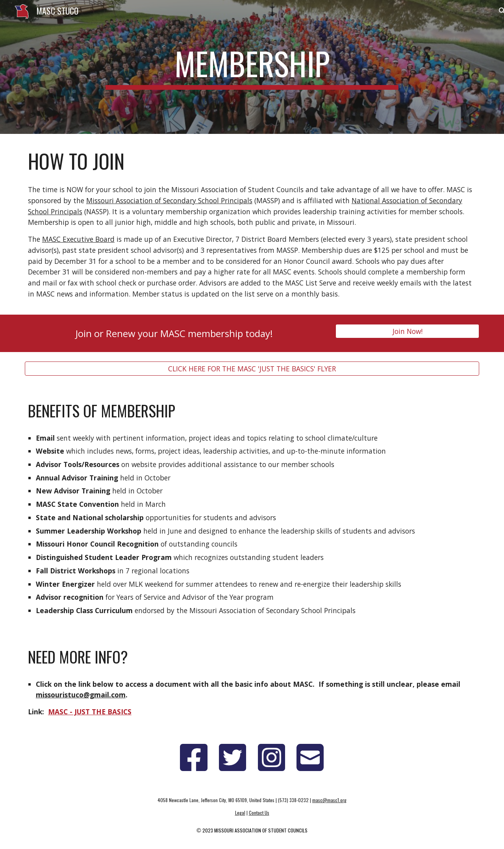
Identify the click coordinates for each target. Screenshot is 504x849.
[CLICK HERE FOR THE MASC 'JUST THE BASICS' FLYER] (252, 368)
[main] (252, 67)
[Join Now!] (407, 331)
